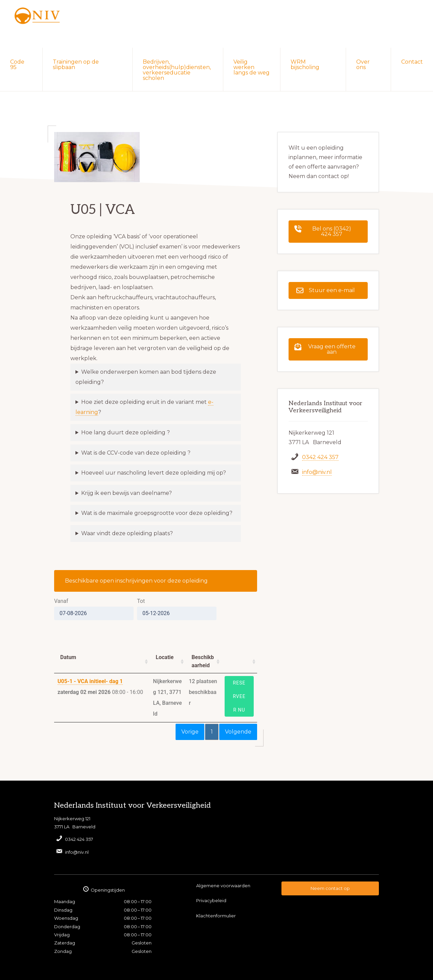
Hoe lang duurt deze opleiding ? (126, 432)
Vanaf (61, 601)
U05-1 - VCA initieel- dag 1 (90, 681)
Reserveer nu (239, 696)
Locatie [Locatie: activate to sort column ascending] (165, 657)
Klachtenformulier (216, 916)
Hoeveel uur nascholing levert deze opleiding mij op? (154, 473)
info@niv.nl (317, 472)
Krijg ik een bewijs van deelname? (127, 493)
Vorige (190, 732)
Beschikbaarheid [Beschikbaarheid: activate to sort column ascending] (203, 661)
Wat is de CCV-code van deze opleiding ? (136, 453)
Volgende (238, 732)
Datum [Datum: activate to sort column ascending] (68, 657)
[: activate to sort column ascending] (239, 662)
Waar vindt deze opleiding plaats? (127, 533)
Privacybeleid (211, 900)
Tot (141, 601)
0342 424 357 (320, 457)
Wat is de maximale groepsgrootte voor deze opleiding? (157, 513)
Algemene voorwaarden (223, 886)
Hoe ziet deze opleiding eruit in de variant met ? (144, 407)
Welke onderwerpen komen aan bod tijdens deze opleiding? (146, 377)
